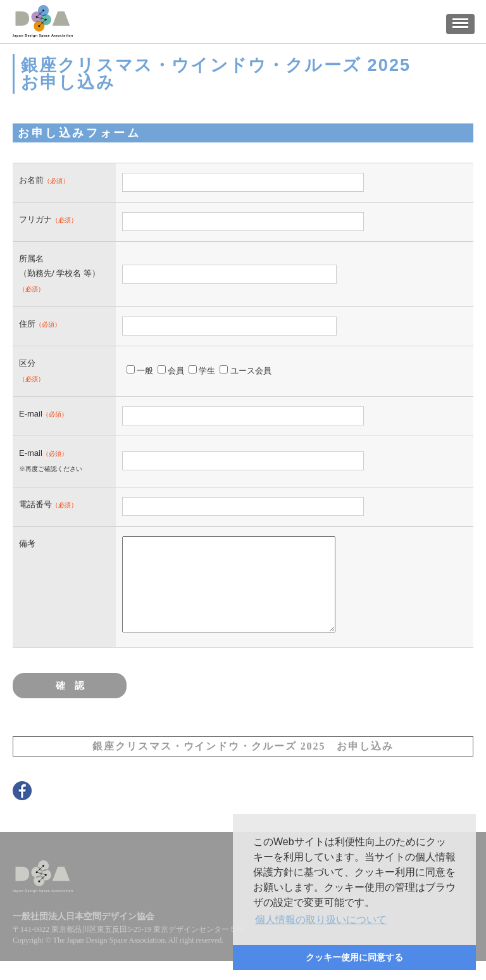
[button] (321, 920)
